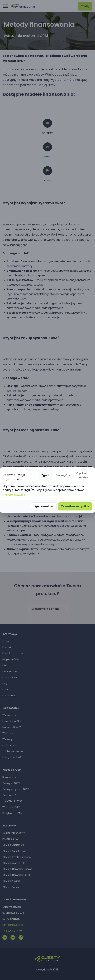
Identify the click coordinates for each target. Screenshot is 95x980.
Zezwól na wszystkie (75, 506)
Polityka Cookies (14, 495)
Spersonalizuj (44, 506)
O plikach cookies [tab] (83, 475)
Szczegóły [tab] (63, 475)
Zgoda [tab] (46, 475)
